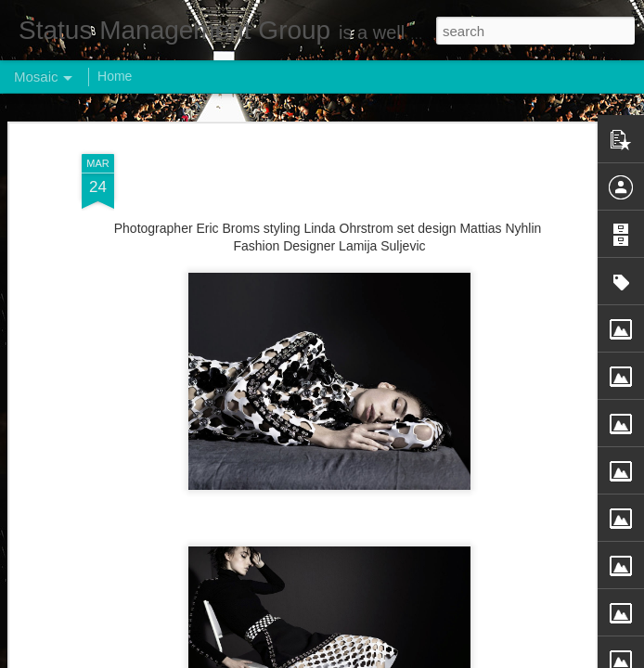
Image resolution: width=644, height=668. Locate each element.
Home (115, 76)
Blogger (380, 658)
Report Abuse (435, 658)
